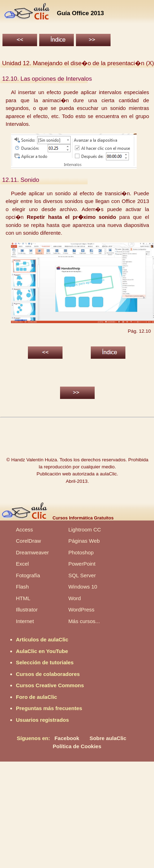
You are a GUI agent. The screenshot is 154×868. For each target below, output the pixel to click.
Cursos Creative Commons (50, 685)
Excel (22, 564)
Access (24, 530)
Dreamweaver (32, 552)
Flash (22, 587)
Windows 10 (83, 587)
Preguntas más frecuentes (49, 708)
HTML (23, 598)
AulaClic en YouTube (42, 651)
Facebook (67, 738)
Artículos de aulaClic (42, 639)
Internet (25, 621)
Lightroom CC (85, 530)
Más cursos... (84, 621)
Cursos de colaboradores (48, 674)
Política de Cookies (77, 746)
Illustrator (27, 610)
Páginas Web (84, 541)
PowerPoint (82, 564)
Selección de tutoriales (45, 662)
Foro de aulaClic (37, 697)
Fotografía (28, 575)
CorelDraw (28, 541)
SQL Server (82, 575)
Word (75, 598)
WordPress (81, 610)
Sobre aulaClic (108, 738)
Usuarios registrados (42, 720)
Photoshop (81, 552)
